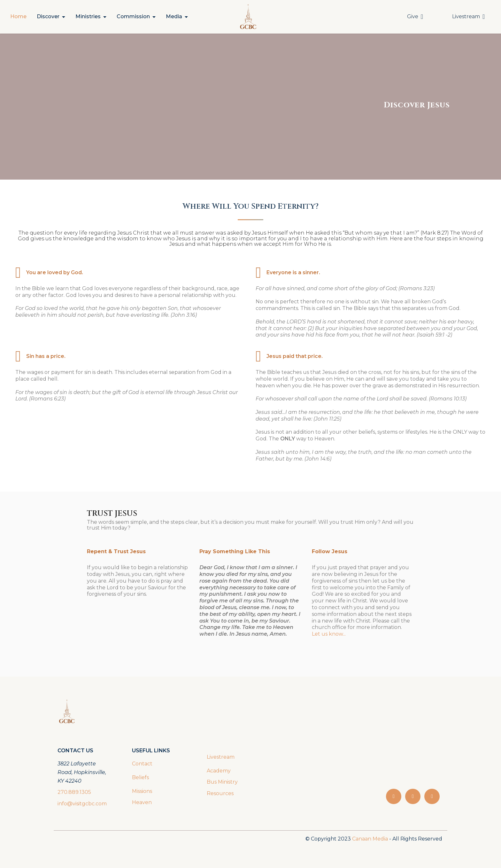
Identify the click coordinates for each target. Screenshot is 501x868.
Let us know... (329, 634)
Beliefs (140, 777)
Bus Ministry (222, 782)
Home (18, 16)
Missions (142, 791)
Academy (219, 771)
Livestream (468, 17)
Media (174, 16)
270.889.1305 (74, 792)
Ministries (88, 16)
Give (415, 17)
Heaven (142, 802)
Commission (133, 16)
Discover (48, 16)
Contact (142, 764)
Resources (220, 793)
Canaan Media (370, 839)
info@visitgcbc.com (82, 804)
